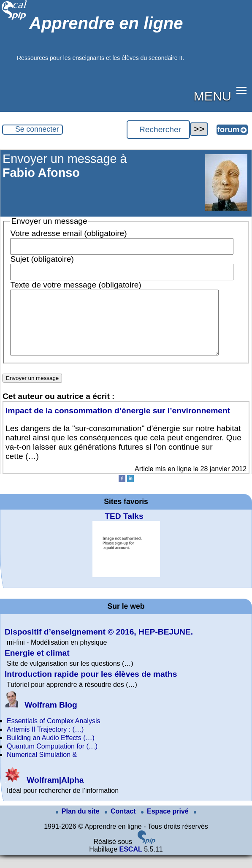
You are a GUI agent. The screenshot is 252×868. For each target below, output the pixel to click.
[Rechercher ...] (158, 130)
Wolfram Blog (41, 717)
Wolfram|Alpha (44, 793)
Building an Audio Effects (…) (51, 750)
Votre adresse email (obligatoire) (68, 233)
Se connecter (37, 129)
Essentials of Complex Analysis (53, 734)
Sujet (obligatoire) (42, 259)
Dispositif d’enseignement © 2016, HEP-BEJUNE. (99, 644)
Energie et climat (37, 666)
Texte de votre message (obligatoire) (76, 285)
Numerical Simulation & (42, 767)
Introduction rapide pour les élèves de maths (91, 687)
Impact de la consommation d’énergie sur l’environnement (118, 423)
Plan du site (79, 824)
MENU (213, 96)
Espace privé (166, 824)
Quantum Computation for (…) (52, 759)
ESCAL (130, 862)
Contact (121, 824)
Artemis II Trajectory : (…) (45, 742)
